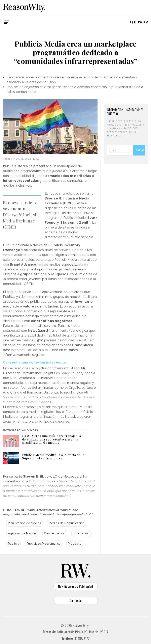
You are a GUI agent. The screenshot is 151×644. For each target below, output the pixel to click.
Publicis (13, 544)
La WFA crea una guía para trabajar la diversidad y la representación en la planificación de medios (52, 439)
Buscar (139, 22)
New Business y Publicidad (76, 586)
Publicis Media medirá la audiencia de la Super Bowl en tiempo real (53, 457)
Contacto (75, 600)
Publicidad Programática (44, 544)
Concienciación (55, 533)
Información (81, 533)
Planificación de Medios (25, 523)
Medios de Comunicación (67, 523)
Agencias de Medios (22, 533)
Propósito (75, 544)
